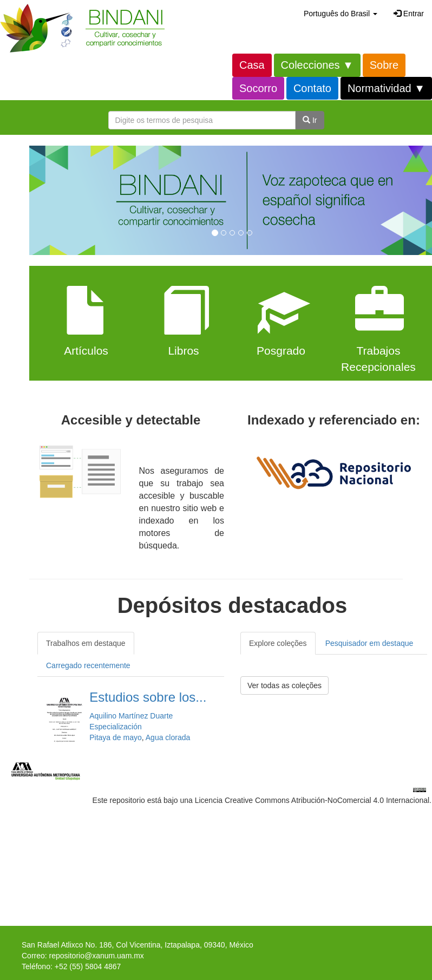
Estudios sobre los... (148, 697)
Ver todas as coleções (284, 685)
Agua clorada (168, 737)
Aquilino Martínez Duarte (131, 716)
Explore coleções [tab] (278, 643)
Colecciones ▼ (317, 65)
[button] (341, 14)
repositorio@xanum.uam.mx (97, 956)
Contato (312, 88)
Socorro (258, 88)
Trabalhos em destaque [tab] (86, 643)
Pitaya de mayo (116, 737)
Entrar (409, 14)
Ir (310, 120)
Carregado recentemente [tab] (88, 665)
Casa (252, 65)
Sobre (384, 65)
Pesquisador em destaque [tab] (369, 643)
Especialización (116, 727)
